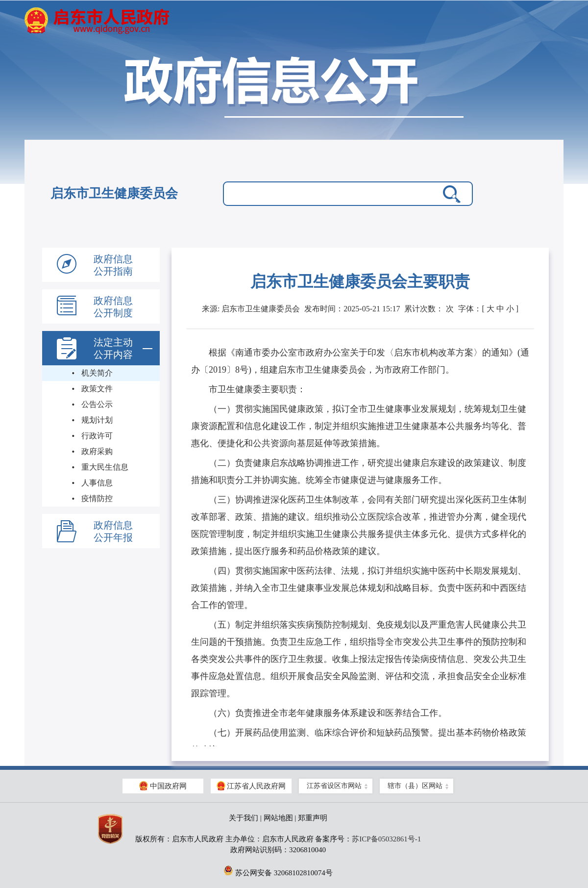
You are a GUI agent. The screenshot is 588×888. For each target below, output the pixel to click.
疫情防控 (97, 498)
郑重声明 (313, 818)
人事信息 (97, 483)
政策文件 (97, 389)
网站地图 (278, 818)
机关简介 (97, 373)
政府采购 (97, 451)
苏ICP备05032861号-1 (386, 839)
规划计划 (97, 420)
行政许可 (97, 436)
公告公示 (97, 404)
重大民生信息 (105, 467)
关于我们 (244, 818)
